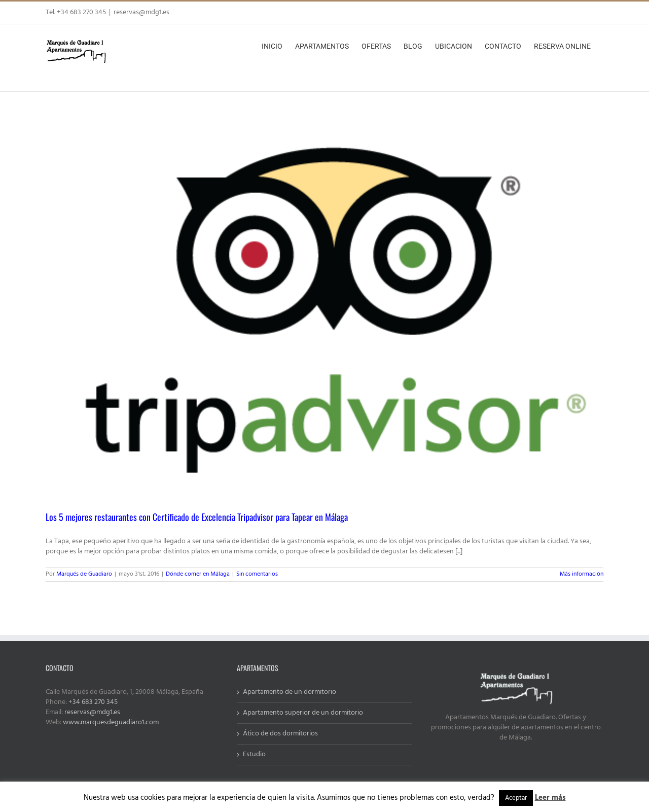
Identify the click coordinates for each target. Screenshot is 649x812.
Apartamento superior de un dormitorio (303, 713)
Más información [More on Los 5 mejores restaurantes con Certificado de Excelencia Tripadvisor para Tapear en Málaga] (582, 574)
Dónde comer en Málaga (198, 574)
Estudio (254, 755)
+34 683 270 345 (93, 702)
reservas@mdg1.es (141, 12)
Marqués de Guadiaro (84, 574)
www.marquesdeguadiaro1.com (111, 722)
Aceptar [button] (516, 798)
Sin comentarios (257, 574)
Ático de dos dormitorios (280, 734)
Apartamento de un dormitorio (290, 692)
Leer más (550, 798)
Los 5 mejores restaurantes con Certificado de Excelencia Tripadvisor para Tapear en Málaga (197, 517)
